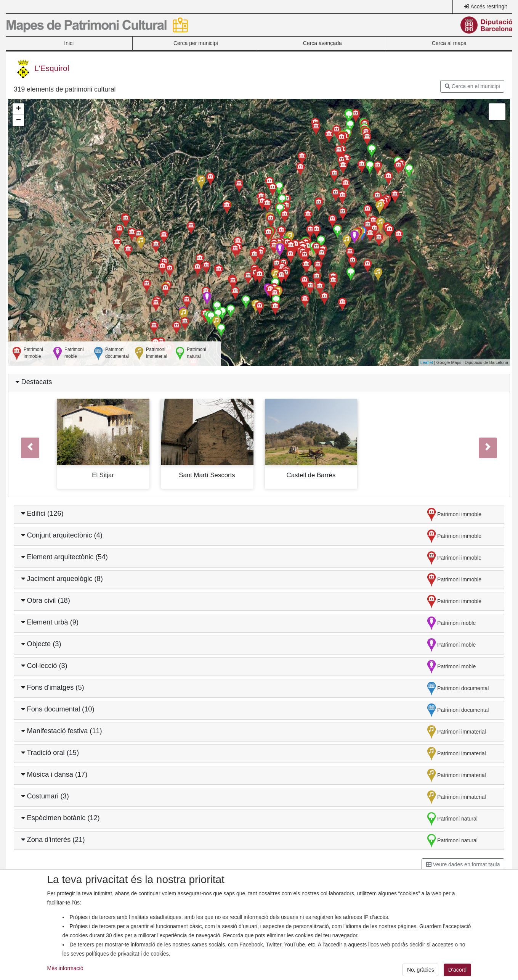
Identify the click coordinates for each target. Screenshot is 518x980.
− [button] (18, 121)
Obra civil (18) (46, 600)
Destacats (34, 382)
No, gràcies (421, 972)
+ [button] (18, 109)
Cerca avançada (322, 43)
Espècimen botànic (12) (60, 818)
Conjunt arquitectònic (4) (62, 535)
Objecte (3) (41, 644)
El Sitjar (103, 475)
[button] (30, 448)
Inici (69, 43)
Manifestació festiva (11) (62, 731)
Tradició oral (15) (50, 753)
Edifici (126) (42, 513)
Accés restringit (489, 6)
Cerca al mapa (449, 43)
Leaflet (427, 362)
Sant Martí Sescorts (207, 475)
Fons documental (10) (58, 709)
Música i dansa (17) (54, 774)
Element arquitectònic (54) (64, 557)
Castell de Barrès (311, 475)
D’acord (457, 972)
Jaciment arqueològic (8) (62, 579)
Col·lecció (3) (44, 666)
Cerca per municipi (196, 43)
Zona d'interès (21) (53, 840)
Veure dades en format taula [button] (463, 864)
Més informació (65, 970)
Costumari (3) (45, 796)
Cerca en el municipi (472, 86)
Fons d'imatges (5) (53, 687)
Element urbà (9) (50, 622)
